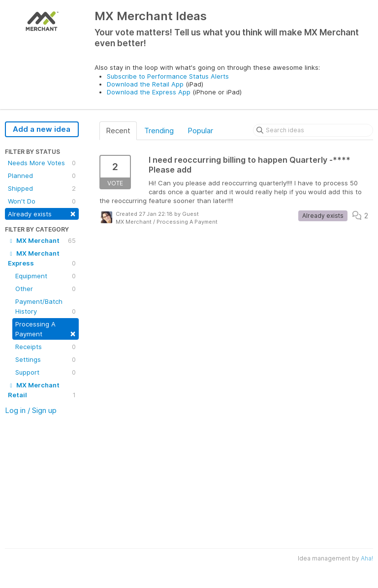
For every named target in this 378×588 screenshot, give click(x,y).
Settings (46, 359)
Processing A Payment (46, 329)
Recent (118, 131)
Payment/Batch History (46, 307)
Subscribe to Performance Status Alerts (168, 76)
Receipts (46, 347)
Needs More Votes (42, 163)
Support (46, 372)
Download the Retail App (145, 84)
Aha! (367, 558)
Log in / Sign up (31, 410)
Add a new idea (42, 129)
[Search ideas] (313, 130)
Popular (200, 131)
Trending (159, 131)
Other (46, 289)
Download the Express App (149, 92)
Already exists (42, 213)
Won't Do (42, 201)
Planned (42, 176)
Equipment (46, 276)
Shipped (42, 188)
